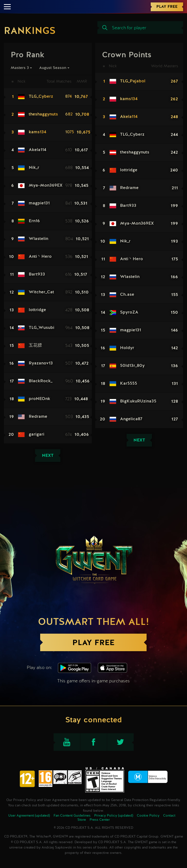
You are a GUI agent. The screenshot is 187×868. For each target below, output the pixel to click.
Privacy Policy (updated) (114, 816)
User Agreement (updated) (29, 816)
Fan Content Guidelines (72, 816)
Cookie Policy (148, 816)
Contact (169, 816)
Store (82, 820)
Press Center (100, 820)
